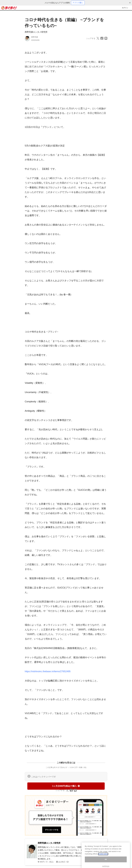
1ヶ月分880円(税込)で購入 (66, 786)
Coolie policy (103, 856)
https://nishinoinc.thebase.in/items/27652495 (48, 671)
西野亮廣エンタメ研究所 (36, 32)
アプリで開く (78, 3)
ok (106, 861)
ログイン (125, 8)
